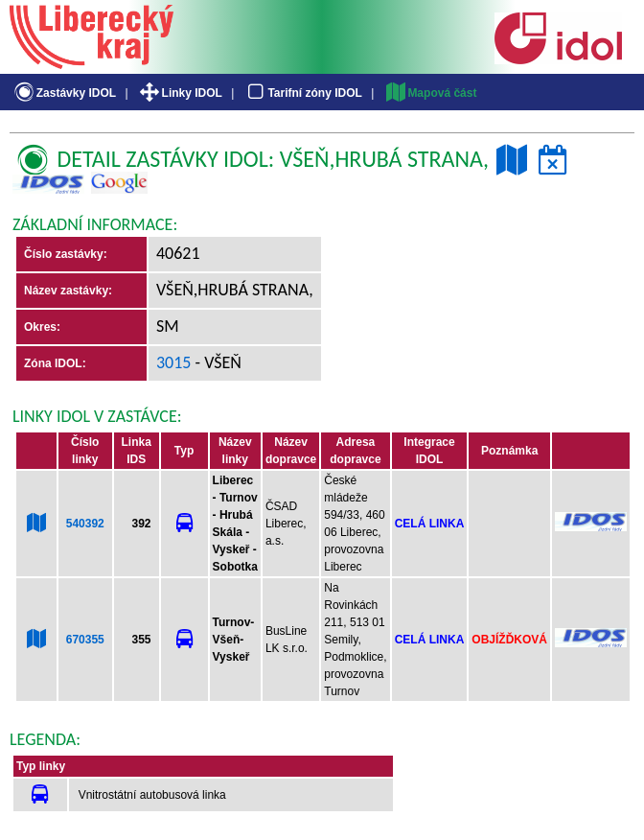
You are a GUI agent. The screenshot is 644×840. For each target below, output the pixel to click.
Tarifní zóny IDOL (303, 93)
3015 (174, 362)
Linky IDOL (180, 93)
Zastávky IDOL (64, 93)
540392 (85, 524)
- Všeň (217, 362)
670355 (85, 640)
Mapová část (430, 93)
